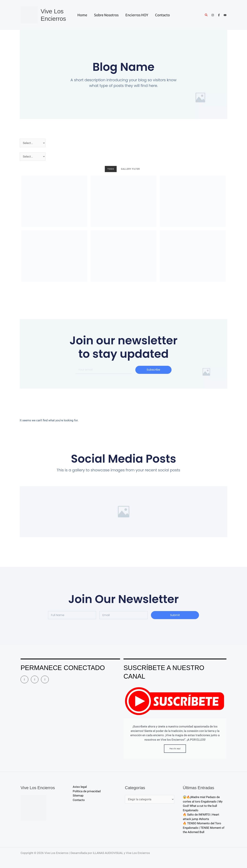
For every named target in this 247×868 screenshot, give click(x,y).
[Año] (33, 143)
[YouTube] (225, 15)
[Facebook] (219, 15)
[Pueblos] (33, 157)
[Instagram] (213, 15)
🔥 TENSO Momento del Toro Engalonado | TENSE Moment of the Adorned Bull (204, 828)
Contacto (79, 800)
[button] (206, 15)
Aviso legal (80, 787)
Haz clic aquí (175, 749)
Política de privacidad (87, 791)
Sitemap (78, 795)
